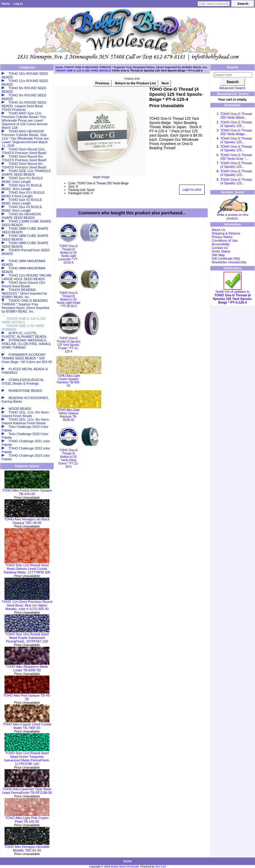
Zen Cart (161, 866)
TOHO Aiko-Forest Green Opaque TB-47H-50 (27, 491)
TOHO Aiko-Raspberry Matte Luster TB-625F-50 (27, 667)
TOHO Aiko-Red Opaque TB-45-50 (27, 696)
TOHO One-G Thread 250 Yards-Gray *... (236, 157)
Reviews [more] (233, 192)
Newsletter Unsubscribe (229, 262)
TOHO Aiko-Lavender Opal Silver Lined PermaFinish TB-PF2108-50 (27, 789)
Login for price (192, 190)
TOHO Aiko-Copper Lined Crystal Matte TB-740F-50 (27, 724)
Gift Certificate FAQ (226, 259)
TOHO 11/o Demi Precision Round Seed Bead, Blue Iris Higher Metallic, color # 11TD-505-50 (27, 604)
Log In (18, 4)
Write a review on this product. (233, 215)
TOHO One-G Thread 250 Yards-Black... (236, 116)
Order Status (221, 251)
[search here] (233, 75)
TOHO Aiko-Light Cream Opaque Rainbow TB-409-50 (69, 381)
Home (6, 4)
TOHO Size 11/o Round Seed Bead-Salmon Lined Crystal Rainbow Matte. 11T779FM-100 (27, 567)
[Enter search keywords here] (214, 4)
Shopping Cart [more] (233, 94)
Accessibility (221, 244)
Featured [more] (27, 466)
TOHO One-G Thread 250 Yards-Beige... (236, 132)
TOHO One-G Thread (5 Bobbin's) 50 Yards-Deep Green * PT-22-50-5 (68, 458)
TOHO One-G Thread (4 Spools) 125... (236, 124)
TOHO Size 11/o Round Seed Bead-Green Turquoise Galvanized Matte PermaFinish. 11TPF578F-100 (27, 757)
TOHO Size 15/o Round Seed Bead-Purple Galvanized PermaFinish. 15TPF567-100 (27, 636)
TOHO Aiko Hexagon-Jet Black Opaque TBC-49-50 (27, 519)
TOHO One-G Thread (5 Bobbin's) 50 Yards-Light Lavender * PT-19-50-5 (68, 254)
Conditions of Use (225, 240)
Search (233, 67)
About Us (218, 230)
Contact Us (220, 248)
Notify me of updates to (233, 295)
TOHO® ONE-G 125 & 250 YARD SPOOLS (83, 70)
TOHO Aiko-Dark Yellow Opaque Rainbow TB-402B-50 (68, 415)
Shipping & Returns (226, 233)
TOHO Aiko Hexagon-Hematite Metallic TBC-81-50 (27, 847)
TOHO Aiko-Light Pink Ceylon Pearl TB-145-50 (27, 818)
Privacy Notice (222, 237)
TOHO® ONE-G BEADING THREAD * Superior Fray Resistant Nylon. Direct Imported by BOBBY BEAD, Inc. (136, 67)
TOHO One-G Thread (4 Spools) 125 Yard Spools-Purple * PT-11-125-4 (68, 345)
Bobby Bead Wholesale (125, 866)
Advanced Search (232, 88)
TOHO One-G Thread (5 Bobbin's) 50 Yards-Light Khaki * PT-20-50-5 (68, 299)
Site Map (218, 255)
